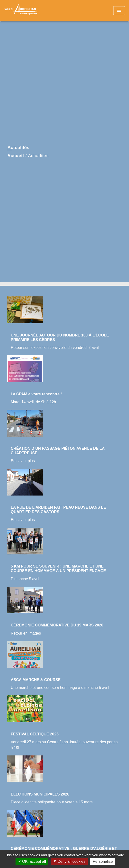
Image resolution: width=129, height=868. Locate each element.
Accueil (16, 156)
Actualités (38, 156)
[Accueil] (22, 11)
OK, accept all (32, 861)
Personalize (103, 861)
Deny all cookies (69, 861)
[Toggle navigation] (119, 11)
